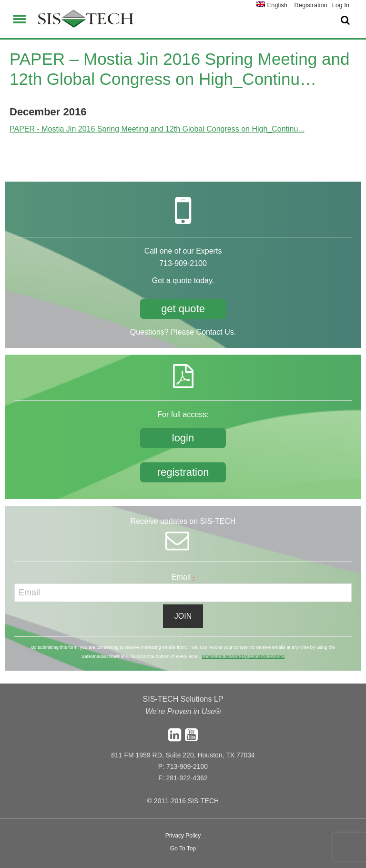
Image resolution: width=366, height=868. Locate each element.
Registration (310, 5)
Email (183, 577)
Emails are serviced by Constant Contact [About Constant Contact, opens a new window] (243, 656)
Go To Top (183, 848)
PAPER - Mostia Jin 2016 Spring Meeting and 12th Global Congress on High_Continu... (157, 129)
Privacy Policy (183, 836)
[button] (20, 18)
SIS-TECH (86, 21)
